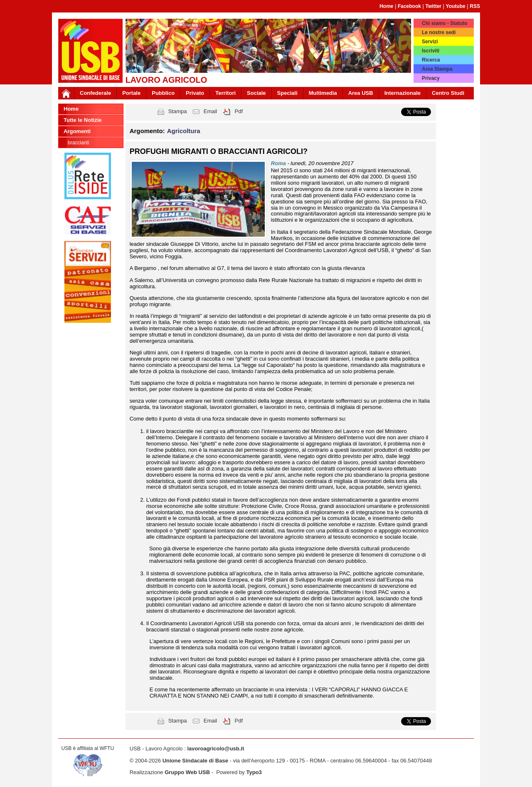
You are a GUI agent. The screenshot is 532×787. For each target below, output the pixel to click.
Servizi (430, 42)
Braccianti (78, 143)
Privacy (431, 78)
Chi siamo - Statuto (445, 23)
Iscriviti (431, 51)
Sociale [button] (256, 93)
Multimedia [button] (323, 93)
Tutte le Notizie (83, 120)
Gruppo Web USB (187, 772)
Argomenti (77, 131)
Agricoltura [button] (184, 131)
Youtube (456, 6)
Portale (131, 93)
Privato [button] (195, 93)
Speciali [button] (287, 93)
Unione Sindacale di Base (195, 761)
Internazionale (403, 93)
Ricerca (431, 60)
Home (386, 6)
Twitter (433, 6)
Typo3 (254, 772)
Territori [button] (225, 93)
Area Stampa (437, 69)
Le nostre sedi (439, 32)
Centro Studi (448, 93)
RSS (475, 6)
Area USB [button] (361, 93)
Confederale (95, 93)
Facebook (409, 6)
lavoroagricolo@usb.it (216, 749)
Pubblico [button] (163, 93)
